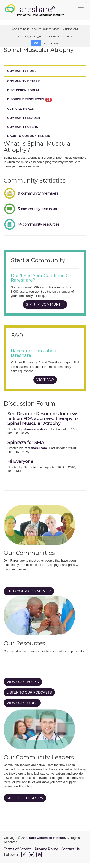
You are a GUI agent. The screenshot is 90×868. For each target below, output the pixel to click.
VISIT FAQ (45, 380)
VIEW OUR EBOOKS (23, 682)
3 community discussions (39, 209)
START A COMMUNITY (45, 304)
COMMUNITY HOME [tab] (22, 71)
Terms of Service (18, 849)
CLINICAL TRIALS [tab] (21, 109)
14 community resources (39, 224)
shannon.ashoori (36, 429)
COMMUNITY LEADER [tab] (24, 118)
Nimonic (30, 467)
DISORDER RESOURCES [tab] (30, 100)
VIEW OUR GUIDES (22, 703)
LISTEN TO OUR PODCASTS (29, 692)
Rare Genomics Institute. (48, 838)
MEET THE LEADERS (25, 798)
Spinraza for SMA (26, 443)
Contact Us (70, 849)
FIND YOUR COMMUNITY (29, 591)
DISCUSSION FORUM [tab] (23, 90)
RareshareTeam (35, 448)
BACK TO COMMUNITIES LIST (30, 136)
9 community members (38, 193)
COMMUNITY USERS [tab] (23, 127)
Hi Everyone (20, 461)
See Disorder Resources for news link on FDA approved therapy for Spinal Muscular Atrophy (43, 419)
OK (36, 43)
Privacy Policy (46, 849)
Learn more (51, 43)
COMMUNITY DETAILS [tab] (24, 81)
